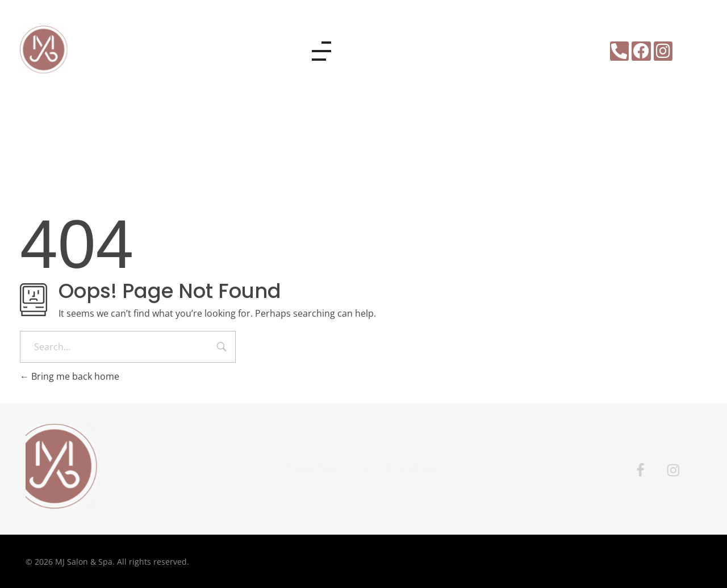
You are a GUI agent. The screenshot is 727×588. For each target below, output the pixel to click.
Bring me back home (70, 376)
